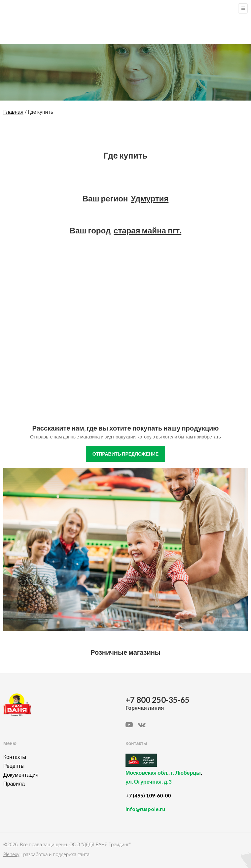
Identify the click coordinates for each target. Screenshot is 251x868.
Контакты (15, 757)
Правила (14, 783)
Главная (13, 112)
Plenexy (11, 854)
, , (185, 781)
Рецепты (14, 766)
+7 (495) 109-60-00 (148, 795)
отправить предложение (126, 454)
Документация (21, 775)
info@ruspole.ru (145, 809)
